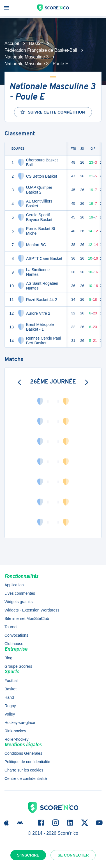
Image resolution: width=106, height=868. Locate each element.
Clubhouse (14, 644)
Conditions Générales (23, 753)
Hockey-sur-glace (20, 723)
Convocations (16, 635)
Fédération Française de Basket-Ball (41, 50)
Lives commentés (20, 593)
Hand (9, 697)
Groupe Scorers (18, 666)
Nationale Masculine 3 (26, 57)
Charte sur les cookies (24, 770)
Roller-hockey (17, 739)
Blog (8, 658)
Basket (36, 43)
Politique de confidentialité (27, 762)
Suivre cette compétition (52, 112)
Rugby (10, 706)
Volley (10, 714)
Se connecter (73, 855)
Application (14, 585)
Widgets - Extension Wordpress (32, 610)
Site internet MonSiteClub (27, 618)
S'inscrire (28, 855)
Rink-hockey (15, 731)
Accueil (12, 43)
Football (11, 681)
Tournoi (11, 627)
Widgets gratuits (19, 602)
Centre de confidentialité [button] (26, 778)
